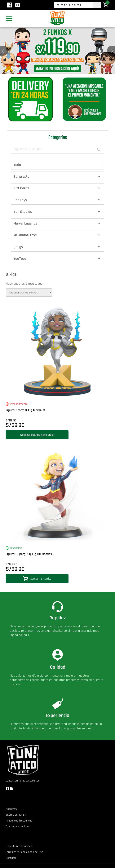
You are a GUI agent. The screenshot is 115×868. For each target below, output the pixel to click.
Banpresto (21, 176)
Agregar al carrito (37, 579)
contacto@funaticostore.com (23, 781)
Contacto (11, 858)
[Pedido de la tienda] (29, 293)
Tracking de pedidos (17, 827)
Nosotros (11, 809)
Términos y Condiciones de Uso (24, 852)
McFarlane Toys (25, 235)
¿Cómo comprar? (16, 815)
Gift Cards (21, 188)
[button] (112, 51)
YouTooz (20, 259)
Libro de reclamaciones (20, 846)
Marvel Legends (25, 223)
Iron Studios (23, 212)
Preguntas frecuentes (19, 821)
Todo (17, 165)
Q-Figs (18, 247)
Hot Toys (20, 200)
